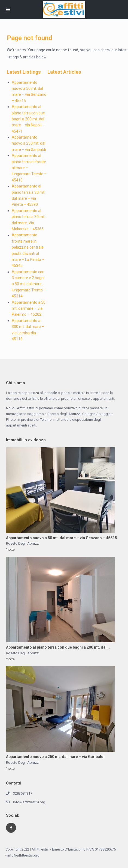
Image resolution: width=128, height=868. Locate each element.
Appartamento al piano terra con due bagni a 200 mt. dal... (58, 647)
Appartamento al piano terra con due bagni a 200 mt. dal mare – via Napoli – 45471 (28, 119)
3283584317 (23, 793)
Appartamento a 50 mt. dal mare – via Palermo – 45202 (29, 308)
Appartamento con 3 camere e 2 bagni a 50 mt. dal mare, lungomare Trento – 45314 (29, 284)
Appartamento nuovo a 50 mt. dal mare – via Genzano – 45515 (61, 538)
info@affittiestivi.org (29, 802)
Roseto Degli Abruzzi (23, 543)
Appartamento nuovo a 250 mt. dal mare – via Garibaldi (29, 143)
